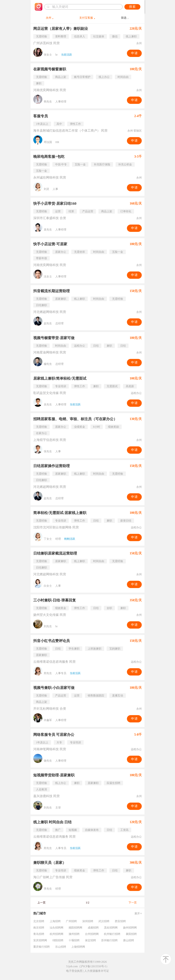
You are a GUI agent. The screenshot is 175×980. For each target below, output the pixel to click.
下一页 (133, 903)
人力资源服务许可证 (97, 971)
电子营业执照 (74, 971)
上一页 (41, 903)
